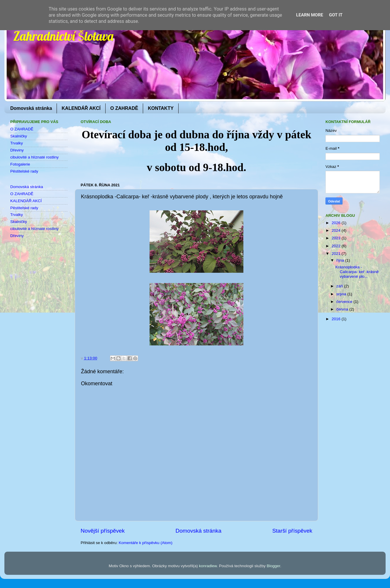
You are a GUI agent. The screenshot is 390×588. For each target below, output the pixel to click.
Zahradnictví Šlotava (63, 36)
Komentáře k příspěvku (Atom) (146, 543)
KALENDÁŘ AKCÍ (81, 108)
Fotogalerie (20, 164)
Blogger (274, 566)
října (341, 260)
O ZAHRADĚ (124, 108)
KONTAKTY (161, 108)
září (340, 286)
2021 (337, 254)
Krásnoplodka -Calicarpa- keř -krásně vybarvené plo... (357, 272)
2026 (337, 223)
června (343, 309)
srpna (342, 294)
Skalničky (19, 136)
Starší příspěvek (292, 531)
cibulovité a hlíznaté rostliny (34, 157)
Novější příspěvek (103, 531)
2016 (337, 319)
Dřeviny (17, 150)
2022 (337, 246)
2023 (337, 238)
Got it (336, 15)
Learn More (310, 15)
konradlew (208, 566)
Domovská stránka (31, 108)
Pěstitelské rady (24, 171)
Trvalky (17, 143)
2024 (337, 230)
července (345, 302)
